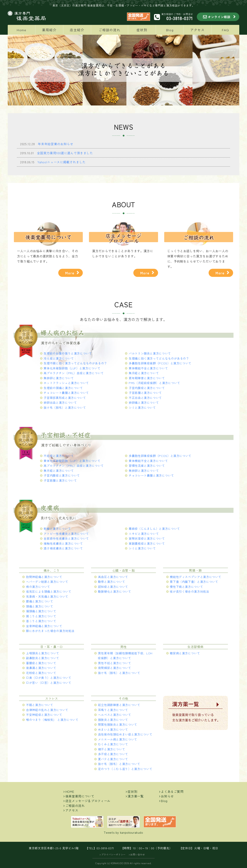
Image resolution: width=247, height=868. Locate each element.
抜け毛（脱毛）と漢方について (65, 407)
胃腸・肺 (195, 570)
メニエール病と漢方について (118, 739)
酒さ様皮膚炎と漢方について (63, 548)
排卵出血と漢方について (60, 402)
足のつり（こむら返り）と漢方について (125, 769)
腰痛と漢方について (40, 601)
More (70, 273)
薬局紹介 (49, 30)
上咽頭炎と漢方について (43, 653)
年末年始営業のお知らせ (55, 144)
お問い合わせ (138, 854)
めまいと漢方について (113, 729)
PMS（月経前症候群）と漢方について (154, 383)
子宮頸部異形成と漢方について (65, 398)
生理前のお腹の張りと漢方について (68, 353)
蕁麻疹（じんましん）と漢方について (154, 529)
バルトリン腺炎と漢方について (150, 353)
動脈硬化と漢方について (115, 591)
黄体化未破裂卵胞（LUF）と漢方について (72, 368)
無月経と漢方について (144, 373)
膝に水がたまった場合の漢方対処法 (50, 631)
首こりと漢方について (41, 621)
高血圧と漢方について (113, 577)
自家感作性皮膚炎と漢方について (66, 538)
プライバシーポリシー (113, 854)
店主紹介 (77, 30)
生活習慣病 (195, 647)
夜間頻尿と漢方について (115, 668)
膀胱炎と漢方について (113, 720)
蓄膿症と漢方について (41, 663)
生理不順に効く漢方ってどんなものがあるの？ (75, 363)
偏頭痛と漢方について (41, 611)
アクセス (198, 30)
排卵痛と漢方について (144, 402)
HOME (70, 791)
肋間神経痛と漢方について (44, 577)
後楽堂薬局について (80, 796)
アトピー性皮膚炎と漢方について (66, 534)
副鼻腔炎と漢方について (43, 658)
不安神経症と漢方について (44, 715)
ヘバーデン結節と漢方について (47, 582)
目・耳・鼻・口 (52, 647)
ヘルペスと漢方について (115, 715)
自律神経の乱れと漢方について (47, 710)
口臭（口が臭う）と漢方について (49, 678)
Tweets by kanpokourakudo (123, 832)
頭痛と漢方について (40, 606)
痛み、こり (52, 570)
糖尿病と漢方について (185, 653)
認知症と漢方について (113, 587)
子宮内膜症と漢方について (147, 388)
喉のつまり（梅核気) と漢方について (52, 720)
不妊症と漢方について (59, 456)
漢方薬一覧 (136, 796)
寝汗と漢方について (112, 749)
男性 (123, 647)
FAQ (225, 30)
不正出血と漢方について (145, 398)
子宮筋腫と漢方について (145, 393)
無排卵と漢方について (59, 378)
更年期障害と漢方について (147, 378)
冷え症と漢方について (59, 358)
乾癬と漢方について (57, 529)
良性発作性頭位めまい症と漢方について (125, 734)
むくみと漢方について (113, 744)
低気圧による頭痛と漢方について (49, 591)
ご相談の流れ (109, 30)
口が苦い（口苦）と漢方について (49, 683)
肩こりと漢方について (41, 616)
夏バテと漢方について (113, 759)
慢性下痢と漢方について (186, 587)
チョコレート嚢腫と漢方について (66, 393)
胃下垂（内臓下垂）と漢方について (194, 582)
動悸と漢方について (112, 582)
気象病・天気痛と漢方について (47, 596)
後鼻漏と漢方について (41, 668)
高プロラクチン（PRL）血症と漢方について (74, 373)
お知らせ (167, 796)
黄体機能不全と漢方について (148, 368)
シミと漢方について (142, 407)
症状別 (142, 30)
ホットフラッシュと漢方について (66, 383)
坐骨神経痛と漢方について (44, 626)
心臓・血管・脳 (123, 570)
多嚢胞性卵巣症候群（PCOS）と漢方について (160, 363)
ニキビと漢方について (144, 534)
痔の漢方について (38, 587)
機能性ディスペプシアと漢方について (195, 577)
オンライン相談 (219, 17)
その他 (123, 698)
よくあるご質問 (172, 791)
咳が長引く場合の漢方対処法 (189, 591)
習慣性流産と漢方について (147, 466)
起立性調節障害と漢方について (119, 705)
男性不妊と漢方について (115, 663)
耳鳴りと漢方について (113, 710)
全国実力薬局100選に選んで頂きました (65, 153)
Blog (170, 30)
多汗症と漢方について (113, 754)
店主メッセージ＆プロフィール (88, 801)
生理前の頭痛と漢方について (63, 388)
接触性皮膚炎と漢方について (63, 543)
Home (22, 30)
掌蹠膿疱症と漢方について (147, 543)
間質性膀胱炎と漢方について (118, 724)
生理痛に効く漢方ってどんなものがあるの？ (159, 358)
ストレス (52, 698)
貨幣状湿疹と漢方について (147, 538)
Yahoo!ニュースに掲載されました (62, 162)
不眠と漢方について (40, 705)
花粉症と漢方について (41, 673)
